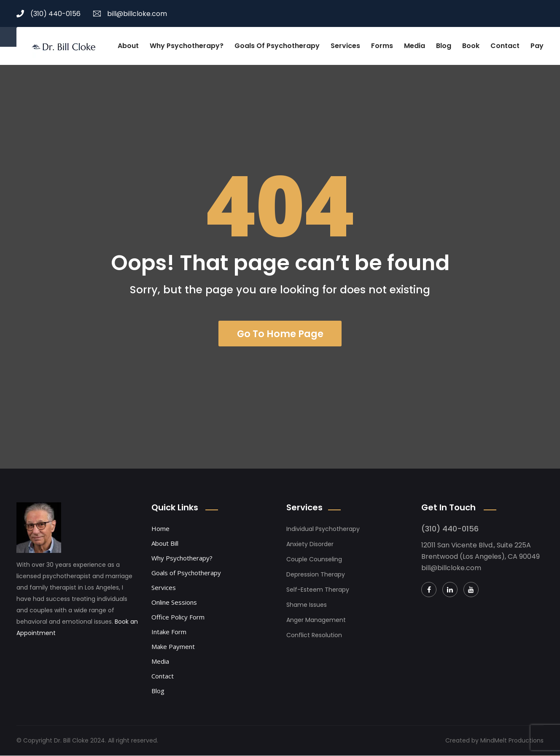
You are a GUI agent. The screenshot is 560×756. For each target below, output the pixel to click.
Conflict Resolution (314, 635)
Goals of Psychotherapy (277, 46)
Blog (444, 46)
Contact (505, 46)
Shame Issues (307, 605)
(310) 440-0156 (48, 14)
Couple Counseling (314, 560)
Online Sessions (174, 603)
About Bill (165, 544)
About (128, 46)
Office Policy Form (178, 617)
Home (160, 529)
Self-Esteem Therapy (318, 590)
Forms (382, 46)
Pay (537, 46)
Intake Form (169, 632)
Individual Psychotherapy (323, 529)
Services (345, 46)
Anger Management (316, 620)
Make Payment (173, 647)
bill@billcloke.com (130, 14)
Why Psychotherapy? (187, 46)
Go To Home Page (280, 334)
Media (415, 46)
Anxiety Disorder (310, 544)
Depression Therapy (316, 575)
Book (471, 46)
